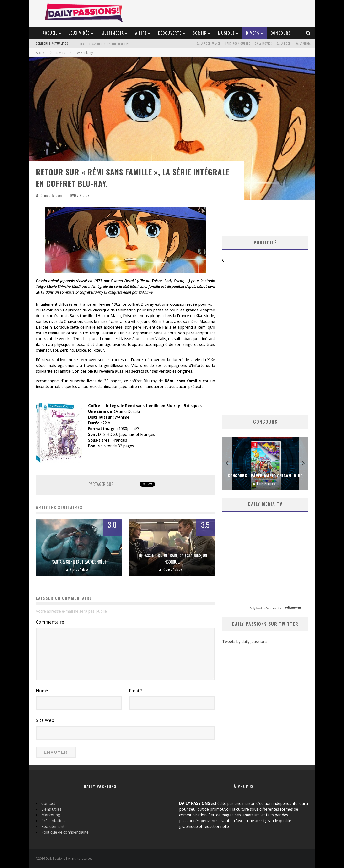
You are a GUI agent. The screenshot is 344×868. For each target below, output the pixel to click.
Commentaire (50, 622)
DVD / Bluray (79, 195)
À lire (141, 33)
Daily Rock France (209, 44)
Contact (48, 803)
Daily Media (303, 44)
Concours (281, 33)
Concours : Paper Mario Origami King (265, 476)
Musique (226, 33)
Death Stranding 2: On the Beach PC (104, 44)
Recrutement (53, 826)
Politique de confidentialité (65, 832)
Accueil (50, 33)
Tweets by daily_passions (245, 642)
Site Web (45, 720)
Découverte (170, 33)
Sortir (200, 33)
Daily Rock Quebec (238, 44)
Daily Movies (263, 44)
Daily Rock (284, 44)
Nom (42, 691)
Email (136, 691)
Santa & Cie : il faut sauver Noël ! (79, 562)
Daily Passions (266, 484)
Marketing (51, 815)
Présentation (53, 821)
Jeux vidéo (79, 33)
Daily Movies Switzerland (264, 608)
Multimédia (113, 33)
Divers (253, 33)
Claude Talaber (51, 195)
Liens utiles (51, 809)
